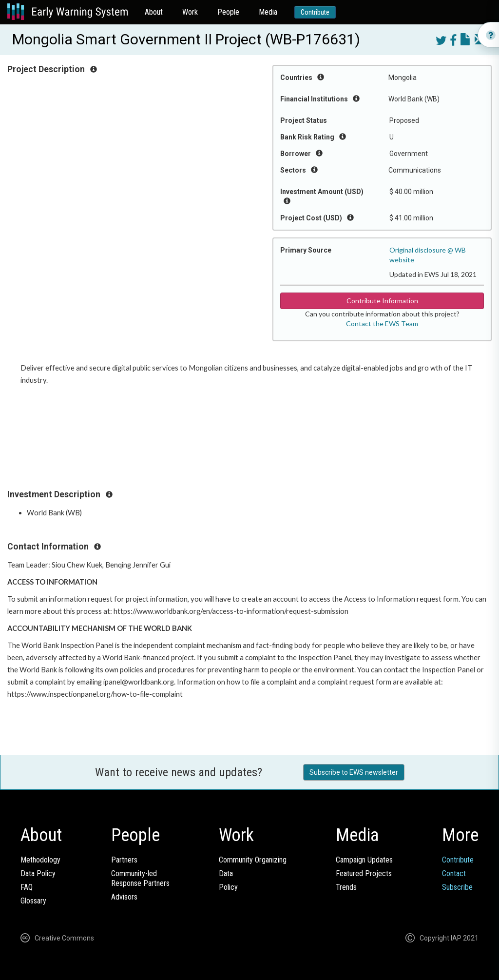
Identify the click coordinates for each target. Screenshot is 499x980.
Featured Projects (364, 873)
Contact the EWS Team (382, 323)
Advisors (124, 897)
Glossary (33, 901)
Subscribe (457, 887)
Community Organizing (253, 860)
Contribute (315, 12)
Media (268, 12)
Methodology (40, 860)
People (228, 12)
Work (190, 12)
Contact (454, 873)
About (154, 12)
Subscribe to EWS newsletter (354, 772)
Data (226, 873)
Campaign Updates (364, 860)
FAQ (27, 887)
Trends (346, 887)
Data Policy (38, 873)
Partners (124, 860)
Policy (228, 887)
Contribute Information (382, 301)
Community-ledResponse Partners (140, 878)
